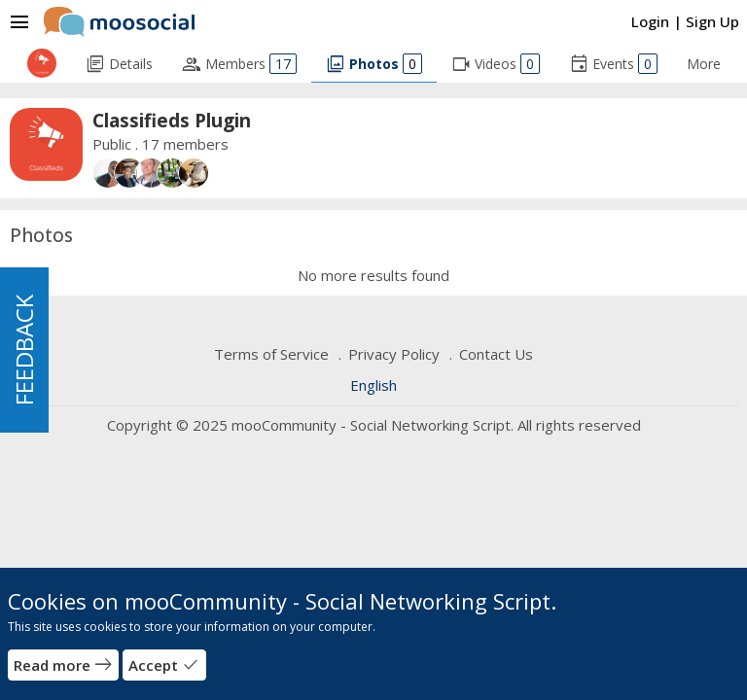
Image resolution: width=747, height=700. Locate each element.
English (373, 385)
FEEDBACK (24, 350)
